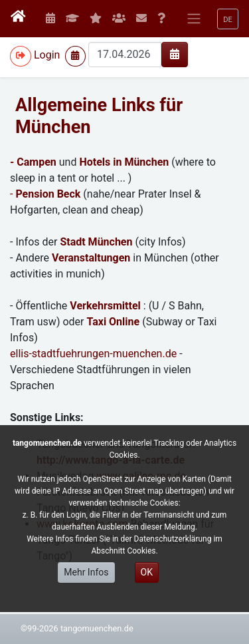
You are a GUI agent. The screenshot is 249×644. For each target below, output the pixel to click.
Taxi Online (113, 322)
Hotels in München (124, 162)
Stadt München (96, 242)
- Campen (33, 162)
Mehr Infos (86, 572)
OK (147, 572)
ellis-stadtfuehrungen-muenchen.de (93, 354)
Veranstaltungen (91, 258)
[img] (175, 54)
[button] (228, 19)
